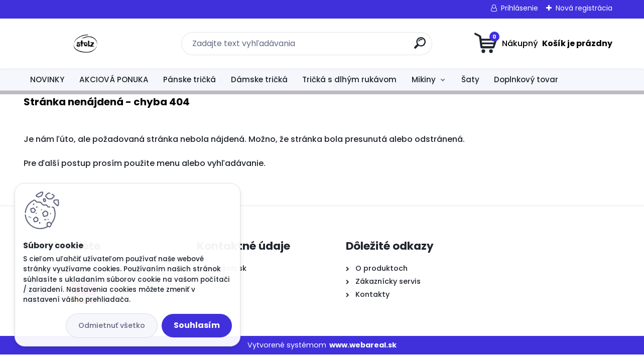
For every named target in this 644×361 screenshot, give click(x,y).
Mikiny (424, 79)
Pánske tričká (189, 79)
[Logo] (85, 44)
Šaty (470, 79)
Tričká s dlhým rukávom (349, 79)
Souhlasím (197, 325)
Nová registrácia (584, 8)
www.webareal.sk (363, 345)
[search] (420, 47)
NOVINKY (47, 79)
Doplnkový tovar (526, 79)
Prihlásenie (520, 8)
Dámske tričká (259, 79)
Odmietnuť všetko (112, 325)
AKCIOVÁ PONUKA (114, 79)
